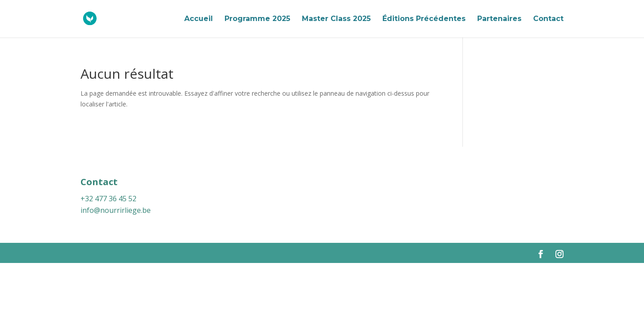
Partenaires (499, 19)
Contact (548, 19)
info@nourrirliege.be (116, 210)
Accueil (199, 19)
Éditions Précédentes (424, 19)
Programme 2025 (257, 19)
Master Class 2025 (336, 19)
